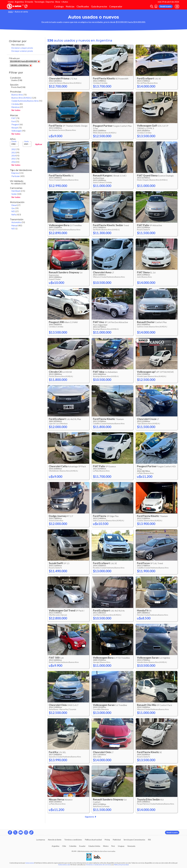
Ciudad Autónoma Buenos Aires (27, 101)
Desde (14, 141)
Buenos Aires (19, 95)
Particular (18, 176)
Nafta (16, 215)
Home (11, 2)
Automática (18, 222)
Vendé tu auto (166, 6)
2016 (15, 162)
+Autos (65, 2)
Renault (17, 128)
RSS (149, 840)
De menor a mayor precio (22, 48)
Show (58, 2)
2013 (15, 153)
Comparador (116, 6)
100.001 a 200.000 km (21, 65)
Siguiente (91, 817)
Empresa (17, 173)
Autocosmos (30, 863)
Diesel (16, 205)
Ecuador (82, 846)
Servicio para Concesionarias (134, 840)
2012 (15, 149)
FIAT (15, 118)
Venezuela (131, 846)
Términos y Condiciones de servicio (98, 865)
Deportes (50, 2)
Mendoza (17, 107)
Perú (113, 846)
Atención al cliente (55, 840)
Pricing (107, 840)
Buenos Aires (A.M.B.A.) (24, 98)
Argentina (19, 2)
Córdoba (17, 104)
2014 (15, 156)
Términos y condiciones (73, 840)
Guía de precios (99, 6)
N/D (15, 211)
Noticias (70, 6)
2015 (15, 159)
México (106, 846)
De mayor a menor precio (22, 51)
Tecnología (39, 2)
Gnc (15, 208)
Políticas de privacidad (93, 840)
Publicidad (117, 840)
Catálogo (59, 6)
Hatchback (18, 191)
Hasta (26, 141)
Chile (64, 846)
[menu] (177, 6)
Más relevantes (18, 45)
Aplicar (39, 144)
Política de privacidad (121, 865)
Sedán (16, 194)
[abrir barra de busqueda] (152, 6)
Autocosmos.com (64, 865)
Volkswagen (18, 131)
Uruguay (121, 846)
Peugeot (17, 124)
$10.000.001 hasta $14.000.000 (25, 61)
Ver (16, 110)
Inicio (10, 12)
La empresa (41, 840)
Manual (17, 226)
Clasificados (83, 6)
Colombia (73, 846)
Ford (15, 121)
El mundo (29, 2)
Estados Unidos (94, 846)
